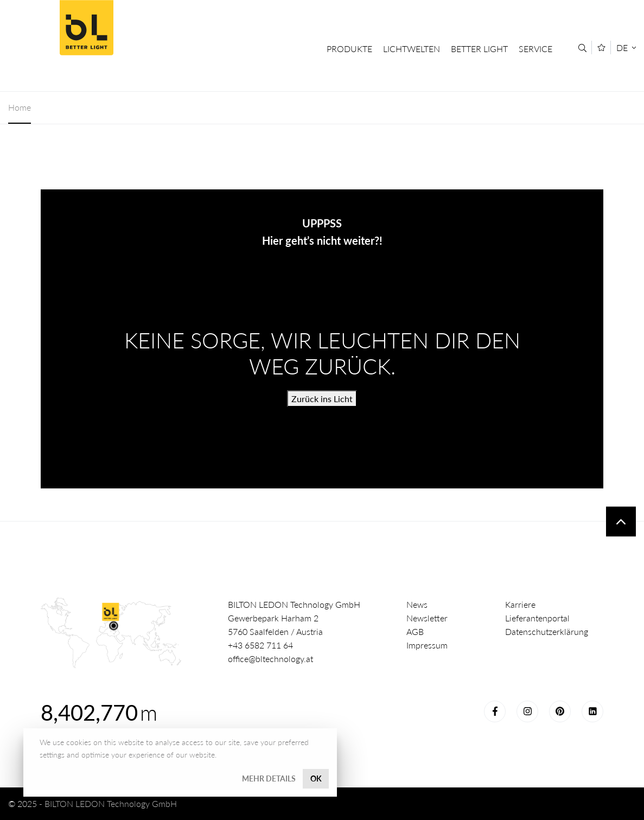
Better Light (86, 28)
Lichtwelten (412, 49)
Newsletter (427, 618)
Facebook (495, 711)
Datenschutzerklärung (547, 631)
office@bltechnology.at (270, 659)
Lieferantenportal (537, 618)
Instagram (527, 711)
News (417, 604)
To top (621, 522)
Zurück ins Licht (322, 399)
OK (316, 778)
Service (535, 49)
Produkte (349, 49)
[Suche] (582, 48)
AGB (415, 631)
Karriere (520, 604)
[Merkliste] (601, 47)
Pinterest (560, 711)
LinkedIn (592, 711)
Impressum (427, 645)
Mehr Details (269, 778)
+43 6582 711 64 (260, 645)
